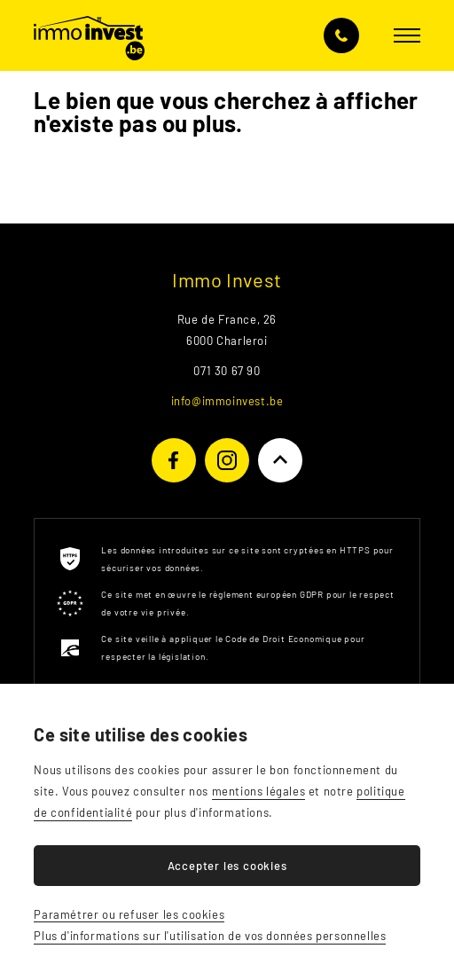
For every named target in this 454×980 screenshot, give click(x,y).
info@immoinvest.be (227, 401)
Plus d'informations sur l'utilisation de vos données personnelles (210, 936)
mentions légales (259, 791)
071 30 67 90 (341, 35)
